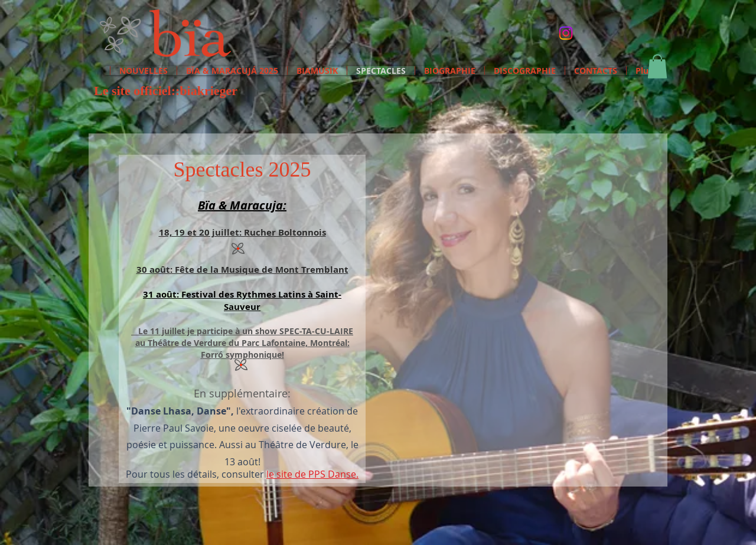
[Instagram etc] (566, 33)
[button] (657, 66)
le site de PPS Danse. (312, 474)
